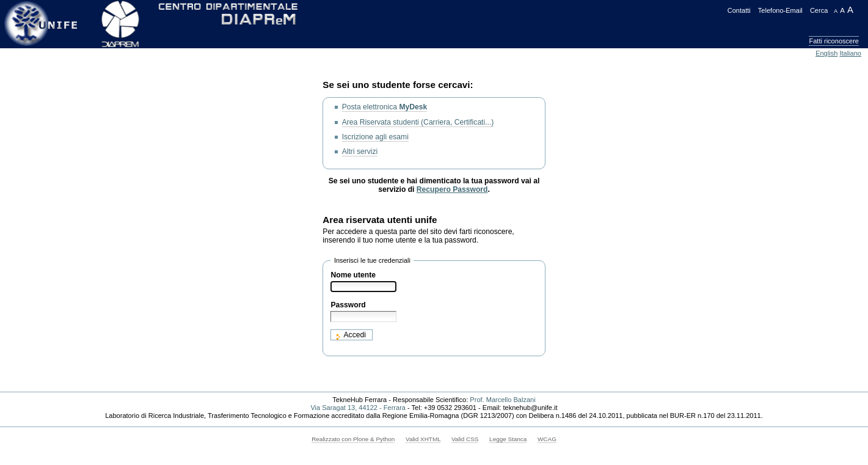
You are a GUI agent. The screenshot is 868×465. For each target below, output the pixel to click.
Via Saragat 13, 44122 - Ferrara (358, 408)
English (826, 53)
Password (348, 305)
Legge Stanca (508, 439)
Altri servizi (360, 152)
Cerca (819, 10)
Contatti (739, 10)
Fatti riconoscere (834, 41)
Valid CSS (465, 439)
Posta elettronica (385, 107)
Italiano (850, 53)
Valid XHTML (423, 439)
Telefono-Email (780, 10)
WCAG (547, 439)
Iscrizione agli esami (375, 137)
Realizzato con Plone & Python (353, 439)
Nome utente (353, 275)
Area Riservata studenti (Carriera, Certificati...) (418, 122)
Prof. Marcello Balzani (502, 400)
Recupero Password (452, 189)
